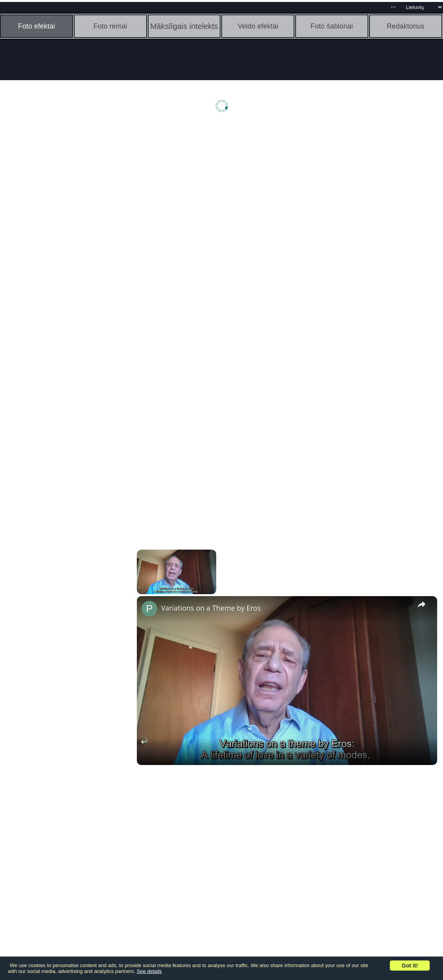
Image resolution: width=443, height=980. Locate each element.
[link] (149, 609)
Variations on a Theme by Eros (211, 608)
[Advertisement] (61, 249)
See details (149, 971)
